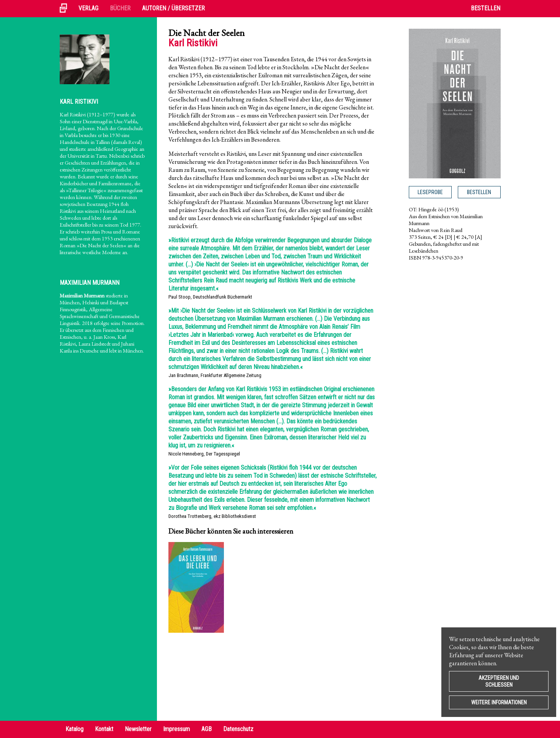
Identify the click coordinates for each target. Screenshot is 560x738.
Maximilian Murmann (90, 283)
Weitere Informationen (499, 702)
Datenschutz (238, 729)
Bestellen (486, 8)
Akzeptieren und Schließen (499, 681)
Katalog (74, 729)
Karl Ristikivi (79, 102)
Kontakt (104, 729)
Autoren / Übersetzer (173, 8)
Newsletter (138, 729)
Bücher (120, 8)
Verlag (88, 8)
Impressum (176, 729)
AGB (207, 729)
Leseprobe (430, 192)
